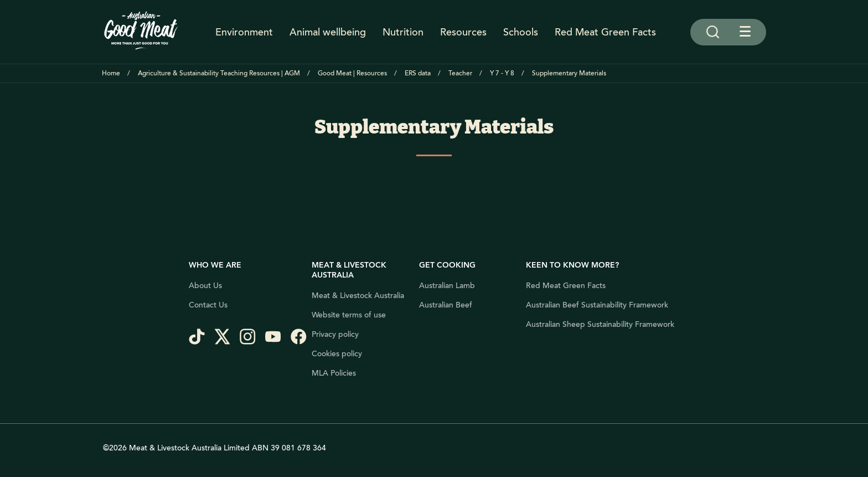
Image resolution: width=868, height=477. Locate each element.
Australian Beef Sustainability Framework (597, 305)
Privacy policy (335, 335)
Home (111, 73)
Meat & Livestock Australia (358, 296)
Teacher (460, 73)
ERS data (418, 73)
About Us (205, 286)
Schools (521, 32)
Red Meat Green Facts (605, 32)
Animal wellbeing (328, 32)
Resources (463, 32)
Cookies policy (337, 354)
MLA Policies (334, 373)
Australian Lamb (447, 286)
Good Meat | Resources (352, 73)
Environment (244, 32)
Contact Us (208, 305)
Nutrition (403, 32)
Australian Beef (446, 305)
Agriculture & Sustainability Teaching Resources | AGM (219, 73)
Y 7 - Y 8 (502, 73)
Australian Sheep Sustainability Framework (600, 325)
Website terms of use (349, 315)
